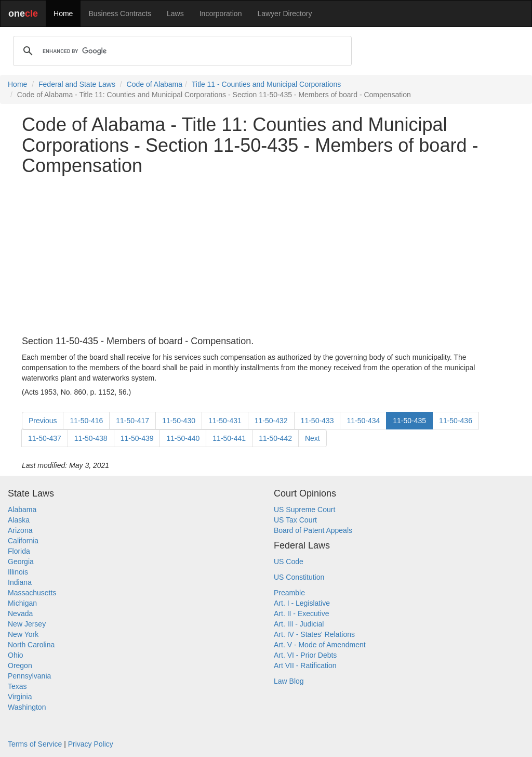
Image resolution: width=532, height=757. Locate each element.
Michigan (22, 603)
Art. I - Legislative (302, 603)
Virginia (20, 697)
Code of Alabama (155, 84)
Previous (43, 421)
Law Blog (289, 681)
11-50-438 (91, 438)
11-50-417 (132, 421)
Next (312, 438)
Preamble (289, 593)
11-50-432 (271, 421)
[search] (181, 51)
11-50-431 (225, 421)
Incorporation (221, 14)
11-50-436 (456, 421)
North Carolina (31, 645)
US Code (289, 562)
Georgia (21, 562)
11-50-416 (86, 421)
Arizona (20, 530)
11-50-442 (275, 438)
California (23, 541)
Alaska (19, 520)
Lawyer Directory (284, 14)
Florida (19, 551)
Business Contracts (120, 14)
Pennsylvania (29, 676)
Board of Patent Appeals (313, 530)
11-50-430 (179, 421)
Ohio (16, 655)
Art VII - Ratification (305, 665)
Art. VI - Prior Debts (305, 655)
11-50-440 (183, 438)
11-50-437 (45, 438)
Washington (27, 707)
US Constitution (299, 577)
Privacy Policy (91, 744)
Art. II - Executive (302, 614)
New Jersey (27, 624)
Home (63, 14)
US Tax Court (295, 520)
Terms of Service (35, 744)
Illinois (18, 572)
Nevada (20, 614)
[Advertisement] (266, 256)
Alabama (22, 510)
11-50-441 (229, 438)
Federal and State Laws (77, 84)
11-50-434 (363, 421)
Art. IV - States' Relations (314, 634)
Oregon (20, 665)
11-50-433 (317, 421)
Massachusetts (32, 593)
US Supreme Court (304, 510)
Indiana (20, 582)
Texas (17, 686)
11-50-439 (137, 438)
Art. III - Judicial (299, 624)
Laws (175, 14)
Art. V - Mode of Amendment (320, 645)
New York (23, 634)
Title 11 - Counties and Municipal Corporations (266, 84)
